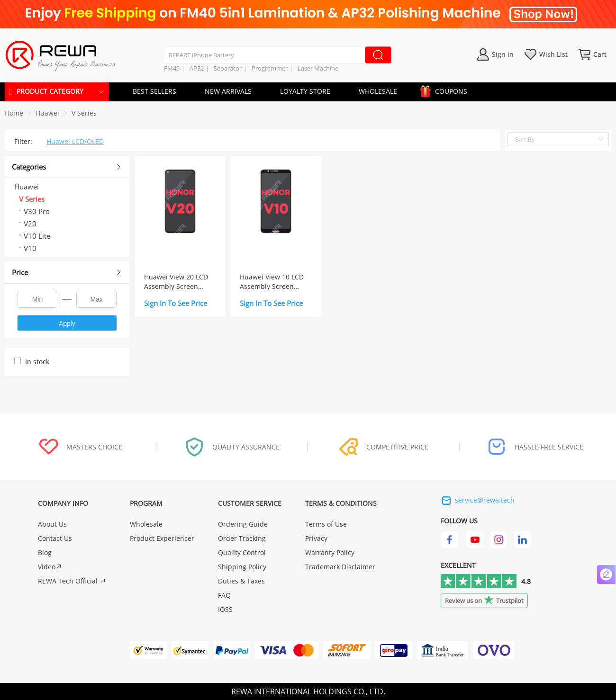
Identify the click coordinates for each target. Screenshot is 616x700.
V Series (84, 113)
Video (50, 567)
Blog (45, 552)
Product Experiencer (162, 538)
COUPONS (446, 90)
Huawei (47, 113)
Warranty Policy (330, 552)
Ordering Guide (243, 524)
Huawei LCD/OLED (75, 141)
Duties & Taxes (241, 581)
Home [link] (14, 113)
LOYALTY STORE (305, 91)
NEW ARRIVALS (228, 91)
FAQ (224, 595)
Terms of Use (326, 524)
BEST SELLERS (154, 91)
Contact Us (55, 538)
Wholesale (146, 524)
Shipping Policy (242, 567)
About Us (52, 524)
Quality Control (242, 552)
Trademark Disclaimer (340, 567)
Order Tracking (242, 538)
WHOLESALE (378, 91)
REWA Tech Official (72, 581)
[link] (47, 113)
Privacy (316, 538)
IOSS (225, 609)
